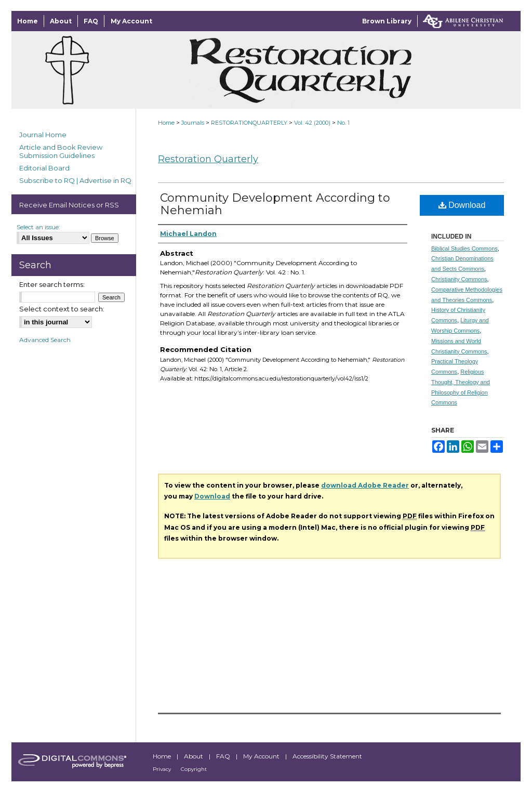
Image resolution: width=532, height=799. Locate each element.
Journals (193, 123)
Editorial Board (44, 168)
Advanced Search (45, 340)
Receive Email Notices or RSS (69, 205)
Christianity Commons (459, 279)
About (194, 756)
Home (166, 123)
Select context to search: (62, 309)
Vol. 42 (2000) (312, 123)
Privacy (163, 769)
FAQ (224, 756)
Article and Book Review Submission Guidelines (61, 151)
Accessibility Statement (327, 756)
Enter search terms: (52, 284)
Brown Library (387, 21)
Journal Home (43, 135)
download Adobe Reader (365, 485)
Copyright (194, 769)
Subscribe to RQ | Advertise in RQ (75, 180)
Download (462, 205)
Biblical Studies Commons (464, 248)
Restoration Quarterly (208, 159)
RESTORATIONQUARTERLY (249, 123)
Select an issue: (38, 227)
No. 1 (343, 123)
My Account (262, 756)
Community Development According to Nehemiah (275, 204)
